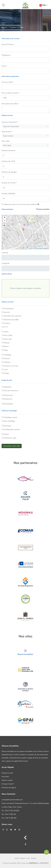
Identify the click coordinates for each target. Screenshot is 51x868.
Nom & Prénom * (8, 44)
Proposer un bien (7, 773)
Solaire (6, 434)
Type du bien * (7, 132)
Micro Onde (8, 335)
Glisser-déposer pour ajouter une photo (26, 288)
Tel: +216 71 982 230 (9, 814)
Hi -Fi (6, 327)
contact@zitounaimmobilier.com (12, 800)
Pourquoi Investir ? (8, 784)
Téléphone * (6, 55)
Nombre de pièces (9, 150)
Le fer (6, 370)
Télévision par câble (11, 320)
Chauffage (7, 355)
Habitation (7, 387)
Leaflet (30, 249)
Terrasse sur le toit (11, 366)
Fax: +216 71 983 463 (9, 818)
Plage (6, 350)
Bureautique (8, 404)
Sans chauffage (9, 421)
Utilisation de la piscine (12, 316)
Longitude (6, 263)
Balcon (6, 346)
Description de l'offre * (10, 104)
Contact (34, 858)
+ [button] (5, 218)
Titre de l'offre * (8, 82)
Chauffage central (10, 417)
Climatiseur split (10, 438)
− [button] (5, 221)
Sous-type (6, 141)
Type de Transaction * (10, 122)
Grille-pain (8, 339)
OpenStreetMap (38, 249)
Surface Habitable (8, 194)
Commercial (8, 395)
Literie (6, 332)
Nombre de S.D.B (8, 161)
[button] (43, 5)
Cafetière (7, 362)
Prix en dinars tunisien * (11, 93)
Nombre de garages (9, 172)
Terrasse (7, 323)
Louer (28, 858)
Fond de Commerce (11, 391)
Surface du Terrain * (9, 183)
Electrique (7, 426)
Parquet (6, 343)
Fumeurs (7, 358)
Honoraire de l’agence (9, 788)
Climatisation (9, 309)
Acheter (23, 858)
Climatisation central (11, 430)
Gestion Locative (7, 780)
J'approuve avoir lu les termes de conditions (21, 204)
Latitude (5, 253)
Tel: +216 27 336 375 (10, 811)
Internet (7, 312)
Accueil (4, 27)
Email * (4, 66)
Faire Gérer (5, 777)
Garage (6, 373)
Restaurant (8, 399)
